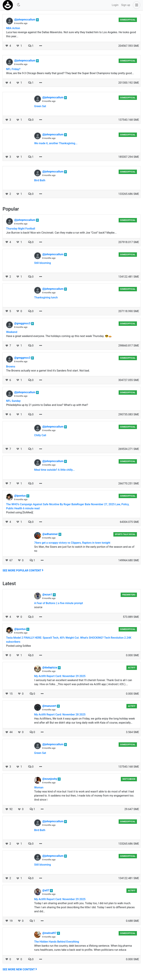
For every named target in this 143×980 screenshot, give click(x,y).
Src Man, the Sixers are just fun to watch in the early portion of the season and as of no (84, 549)
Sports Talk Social (125, 534)
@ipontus (20, 496)
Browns (11, 367)
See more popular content (23, 570)
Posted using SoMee (18, 646)
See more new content (20, 969)
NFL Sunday (13, 401)
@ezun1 (48, 595)
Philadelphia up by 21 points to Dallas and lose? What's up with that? (47, 405)
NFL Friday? (13, 69)
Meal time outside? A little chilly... (54, 470)
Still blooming (42, 263)
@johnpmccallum (25, 20)
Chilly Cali (40, 435)
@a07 (46, 890)
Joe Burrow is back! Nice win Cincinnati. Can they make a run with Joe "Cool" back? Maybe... (61, 233)
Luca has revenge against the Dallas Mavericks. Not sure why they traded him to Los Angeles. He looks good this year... (71, 34)
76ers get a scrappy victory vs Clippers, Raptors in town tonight (72, 543)
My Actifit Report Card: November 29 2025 (60, 676)
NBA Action (13, 28)
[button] (136, 5)
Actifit (132, 668)
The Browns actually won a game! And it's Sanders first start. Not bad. (48, 371)
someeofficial (128, 20)
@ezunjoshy (50, 779)
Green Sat (40, 106)
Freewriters (129, 595)
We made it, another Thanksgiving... (56, 143)
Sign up (126, 5)
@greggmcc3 (23, 323)
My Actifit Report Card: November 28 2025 (60, 715)
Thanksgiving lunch (46, 297)
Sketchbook (129, 779)
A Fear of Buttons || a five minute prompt (59, 603)
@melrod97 (50, 933)
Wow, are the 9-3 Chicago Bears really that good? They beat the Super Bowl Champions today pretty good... (70, 73)
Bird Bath (40, 180)
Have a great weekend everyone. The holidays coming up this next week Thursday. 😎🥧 (59, 336)
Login (115, 5)
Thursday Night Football (21, 229)
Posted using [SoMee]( (20, 512)
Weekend (12, 332)
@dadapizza (50, 667)
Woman (39, 787)
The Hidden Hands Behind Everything (57, 942)
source (38, 607)
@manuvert (50, 706)
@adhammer (50, 534)
